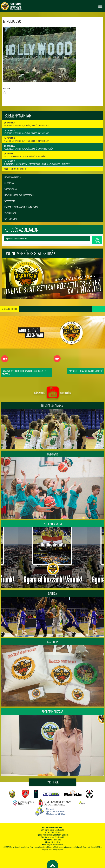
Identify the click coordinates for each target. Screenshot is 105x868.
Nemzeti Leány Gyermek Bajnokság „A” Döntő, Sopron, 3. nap (26, 139)
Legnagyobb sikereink (13, 177)
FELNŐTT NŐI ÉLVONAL (52, 406)
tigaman (60, 850)
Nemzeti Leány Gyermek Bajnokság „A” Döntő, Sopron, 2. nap (26, 132)
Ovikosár (52, 454)
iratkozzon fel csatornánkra (52, 393)
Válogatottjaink (11, 189)
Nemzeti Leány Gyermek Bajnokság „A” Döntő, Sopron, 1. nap (26, 124)
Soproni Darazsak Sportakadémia (20, 847)
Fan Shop (52, 642)
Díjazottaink (9, 183)
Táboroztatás (10, 201)
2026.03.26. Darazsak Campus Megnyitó (86, 371)
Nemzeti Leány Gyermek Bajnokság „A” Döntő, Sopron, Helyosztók (28, 147)
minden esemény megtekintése (15, 169)
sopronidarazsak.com (41, 847)
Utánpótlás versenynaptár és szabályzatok (21, 207)
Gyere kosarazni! (52, 524)
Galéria (53, 593)
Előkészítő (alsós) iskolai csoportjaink (19, 195)
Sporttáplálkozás (53, 712)
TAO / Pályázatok (11, 219)
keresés (97, 240)
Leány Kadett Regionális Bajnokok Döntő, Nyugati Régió (25, 155)
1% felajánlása (10, 213)
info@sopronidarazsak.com (55, 845)
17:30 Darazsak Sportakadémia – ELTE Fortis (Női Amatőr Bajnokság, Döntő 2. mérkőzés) (37, 163)
